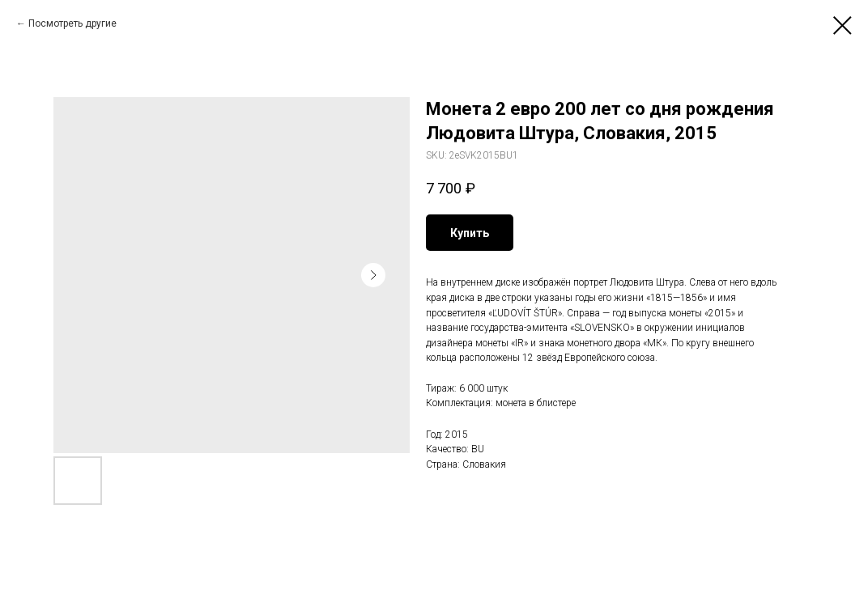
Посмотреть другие (72, 23)
